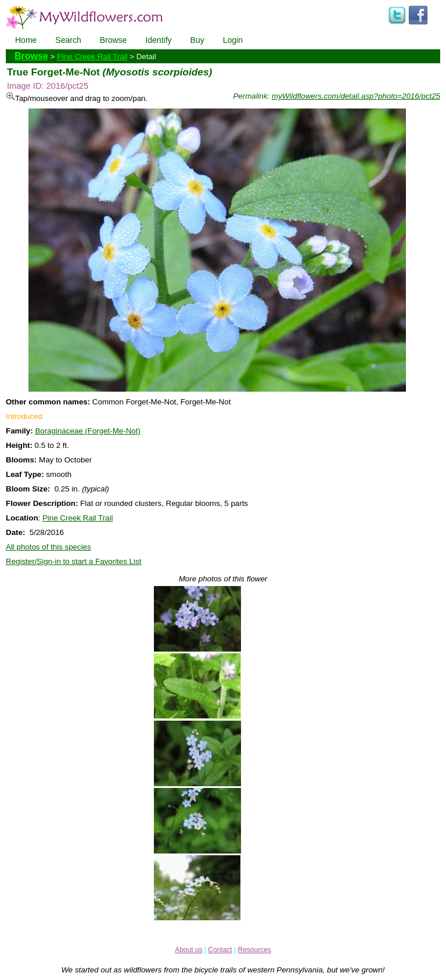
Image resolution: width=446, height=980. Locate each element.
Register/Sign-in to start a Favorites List (73, 561)
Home (26, 40)
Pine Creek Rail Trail (92, 57)
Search (68, 40)
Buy (197, 40)
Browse (114, 40)
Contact (220, 950)
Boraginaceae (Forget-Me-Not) (88, 431)
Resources (254, 950)
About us (188, 950)
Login (233, 40)
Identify (158, 40)
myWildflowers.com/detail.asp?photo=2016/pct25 (356, 96)
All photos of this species (48, 547)
